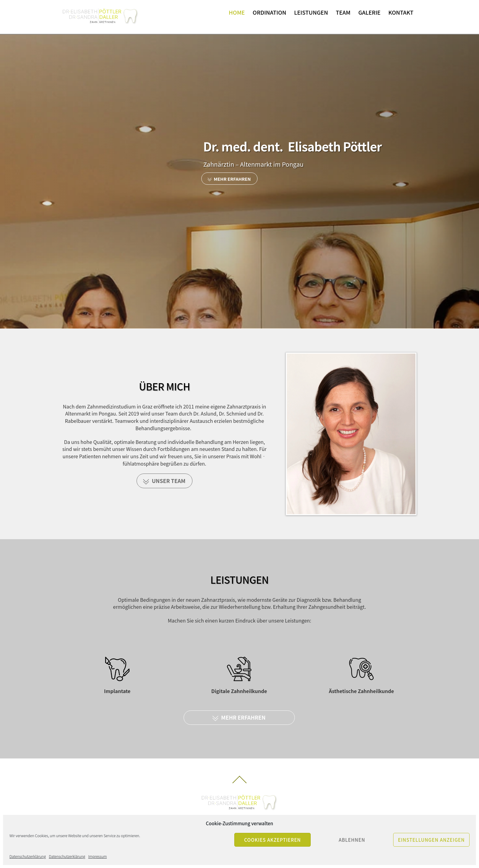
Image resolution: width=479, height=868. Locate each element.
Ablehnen (352, 840)
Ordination (269, 12)
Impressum (98, 856)
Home (237, 12)
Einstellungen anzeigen (431, 840)
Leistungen (311, 12)
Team (343, 12)
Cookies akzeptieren (272, 840)
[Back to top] (239, 783)
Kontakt (401, 12)
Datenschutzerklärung (28, 856)
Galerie (369, 12)
